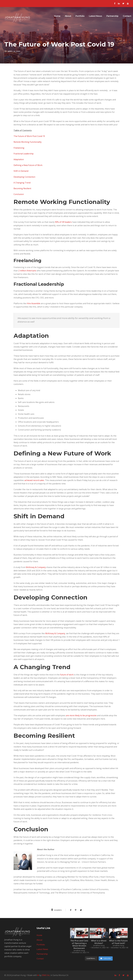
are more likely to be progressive (81, 715)
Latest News (96, 16)
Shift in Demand (21, 171)
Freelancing (19, 148)
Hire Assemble (34, 303)
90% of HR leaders (63, 222)
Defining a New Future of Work (28, 165)
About (68, 16)
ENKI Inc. (46, 975)
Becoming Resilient (22, 188)
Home (57, 16)
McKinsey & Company (36, 567)
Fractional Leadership (24, 154)
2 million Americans (27, 271)
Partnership (112, 16)
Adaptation (19, 159)
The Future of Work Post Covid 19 (29, 136)
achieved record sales (34, 480)
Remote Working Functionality (28, 142)
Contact (127, 16)
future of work (67, 675)
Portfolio (80, 16)
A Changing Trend (22, 183)
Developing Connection (24, 177)
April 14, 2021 (14, 51)
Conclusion (19, 194)
